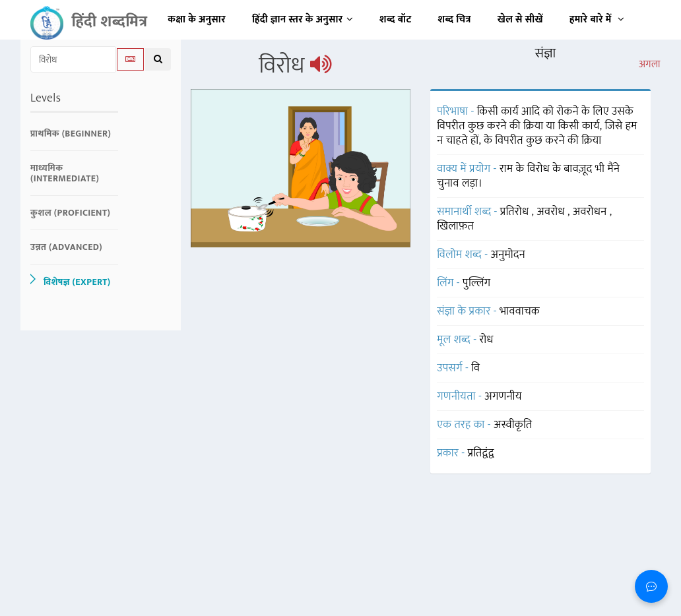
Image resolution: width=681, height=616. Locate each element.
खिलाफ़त (455, 226)
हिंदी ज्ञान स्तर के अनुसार (303, 19)
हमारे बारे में (597, 19)
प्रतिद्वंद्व (481, 453)
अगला (650, 65)
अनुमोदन (508, 255)
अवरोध (552, 212)
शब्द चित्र (455, 19)
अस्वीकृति (513, 425)
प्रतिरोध (516, 212)
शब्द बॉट (396, 19)
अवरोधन (591, 212)
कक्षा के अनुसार (197, 19)
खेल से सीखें (520, 19)
